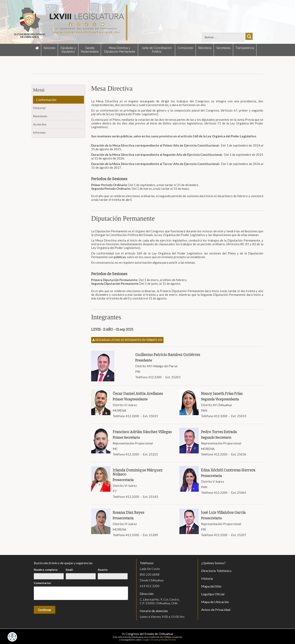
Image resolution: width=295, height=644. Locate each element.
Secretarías (224, 48)
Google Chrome (150, 640)
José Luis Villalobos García (223, 513)
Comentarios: (43, 583)
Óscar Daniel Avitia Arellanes (138, 394)
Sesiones (50, 48)
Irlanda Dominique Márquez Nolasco (138, 472)
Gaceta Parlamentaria (90, 50)
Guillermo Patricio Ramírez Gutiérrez (168, 355)
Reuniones (40, 116)
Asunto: (103, 570)
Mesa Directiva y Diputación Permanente (120, 50)
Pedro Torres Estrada (219, 432)
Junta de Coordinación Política (157, 50)
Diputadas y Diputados (68, 50)
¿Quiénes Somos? (213, 563)
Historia (207, 578)
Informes (39, 132)
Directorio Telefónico (216, 571)
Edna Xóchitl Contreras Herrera (228, 470)
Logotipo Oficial (213, 594)
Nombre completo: (46, 570)
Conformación (46, 100)
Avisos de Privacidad (216, 610)
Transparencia (245, 48)
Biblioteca (205, 48)
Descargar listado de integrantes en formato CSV (127, 340)
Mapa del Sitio (211, 586)
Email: (69, 570)
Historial (39, 108)
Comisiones (186, 48)
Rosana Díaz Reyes (128, 513)
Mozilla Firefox (168, 640)
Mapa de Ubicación (215, 602)
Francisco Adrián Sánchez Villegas (142, 432)
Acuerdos (40, 124)
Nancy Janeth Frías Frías (222, 394)
